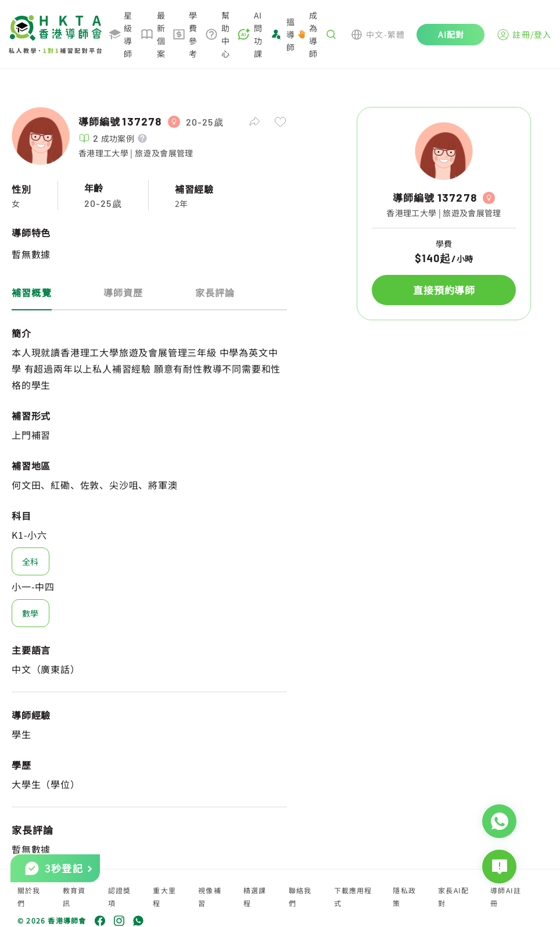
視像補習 (210, 896)
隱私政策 (404, 896)
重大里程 (164, 896)
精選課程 (255, 896)
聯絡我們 (300, 896)
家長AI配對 (453, 896)
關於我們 (29, 896)
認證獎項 (120, 896)
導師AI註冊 (506, 896)
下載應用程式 (353, 896)
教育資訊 (74, 896)
